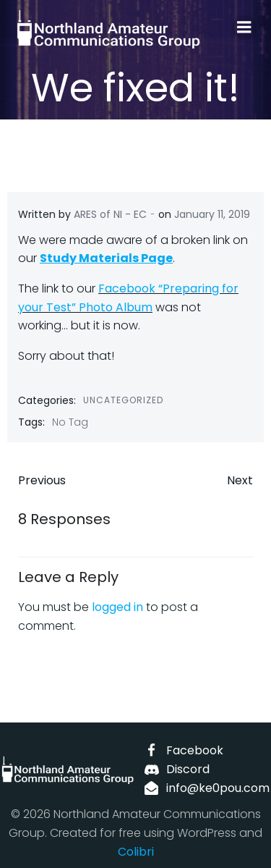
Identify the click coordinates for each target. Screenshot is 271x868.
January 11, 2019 (212, 214)
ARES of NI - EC (110, 214)
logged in (117, 607)
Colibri (136, 852)
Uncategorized (123, 400)
